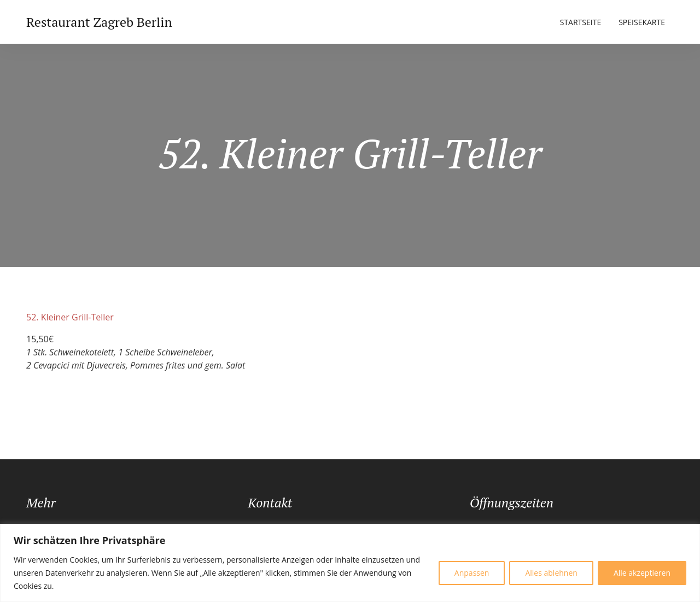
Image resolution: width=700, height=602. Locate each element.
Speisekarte (642, 22)
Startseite (581, 22)
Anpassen (472, 573)
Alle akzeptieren (642, 573)
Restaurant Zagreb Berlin (99, 22)
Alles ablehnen (551, 573)
